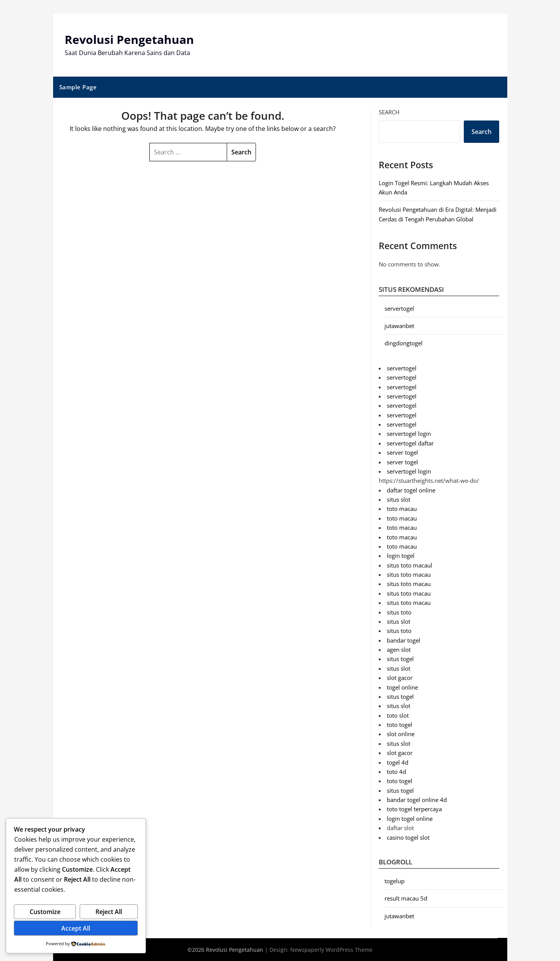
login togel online (410, 819)
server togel (402, 452)
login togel (401, 556)
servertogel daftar (410, 443)
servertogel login (409, 434)
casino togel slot (408, 837)
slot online (401, 734)
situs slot (399, 499)
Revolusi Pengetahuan (129, 39)
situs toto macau (409, 574)
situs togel (400, 659)
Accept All (76, 928)
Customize (45, 912)
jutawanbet (399, 326)
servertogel (399, 308)
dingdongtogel (404, 343)
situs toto (399, 612)
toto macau (402, 509)
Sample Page (78, 87)
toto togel (400, 725)
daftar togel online (411, 490)
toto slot (398, 715)
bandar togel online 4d (417, 800)
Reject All (109, 912)
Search (389, 112)
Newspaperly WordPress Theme (331, 950)
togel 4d (398, 762)
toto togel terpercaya (414, 809)
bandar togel (404, 640)
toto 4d (396, 772)
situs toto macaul (410, 565)
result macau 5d (406, 898)
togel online (402, 687)
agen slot (399, 650)
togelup (395, 881)
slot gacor (400, 678)
